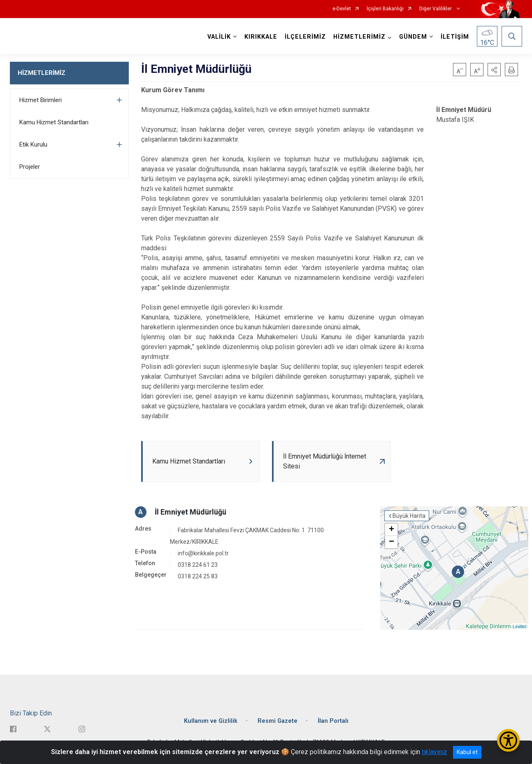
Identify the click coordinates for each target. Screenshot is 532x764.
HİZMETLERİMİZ (42, 73)
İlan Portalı (333, 721)
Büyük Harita (409, 516)
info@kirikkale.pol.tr (203, 553)
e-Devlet (342, 9)
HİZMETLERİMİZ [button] (359, 37)
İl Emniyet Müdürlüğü (190, 512)
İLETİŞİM (455, 37)
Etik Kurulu (33, 144)
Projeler (30, 167)
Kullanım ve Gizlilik (211, 721)
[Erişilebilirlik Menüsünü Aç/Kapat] (508, 740)
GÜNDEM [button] (413, 37)
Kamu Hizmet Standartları (54, 122)
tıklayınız (434, 752)
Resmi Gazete (278, 721)
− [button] (391, 542)
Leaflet (519, 627)
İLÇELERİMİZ (305, 37)
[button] (494, 70)
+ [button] (391, 530)
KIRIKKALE (261, 37)
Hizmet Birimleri (41, 100)
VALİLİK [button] (219, 37)
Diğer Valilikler (436, 9)
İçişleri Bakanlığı (385, 9)
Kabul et (467, 752)
